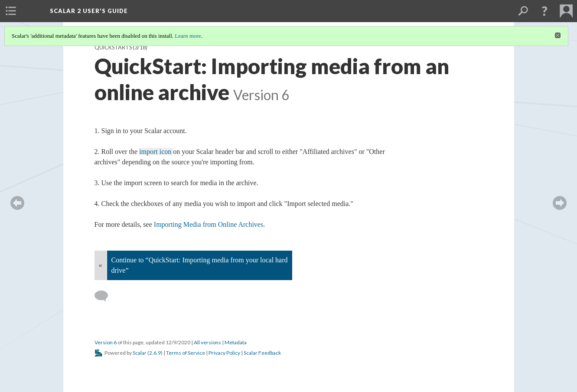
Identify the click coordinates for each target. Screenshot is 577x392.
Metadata (236, 342)
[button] (544, 11)
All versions (207, 342)
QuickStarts (113, 47)
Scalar (140, 353)
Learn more (188, 36)
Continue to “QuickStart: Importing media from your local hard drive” (200, 265)
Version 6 (106, 342)
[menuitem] (11, 11)
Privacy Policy (224, 353)
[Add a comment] (105, 296)
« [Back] (101, 265)
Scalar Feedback (262, 353)
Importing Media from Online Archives (209, 224)
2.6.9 (155, 353)
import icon (156, 152)
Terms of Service (186, 353)
